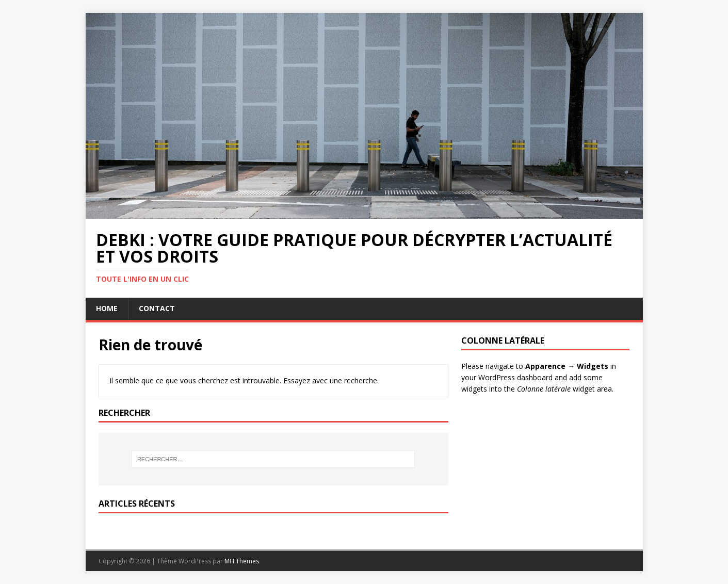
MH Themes (242, 561)
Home (107, 308)
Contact (157, 308)
